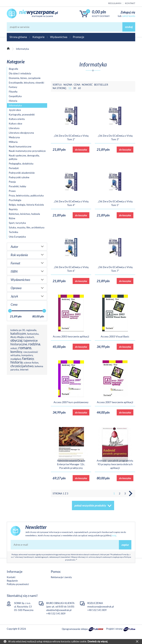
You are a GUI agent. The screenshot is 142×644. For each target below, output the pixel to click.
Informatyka (15, 105)
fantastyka (33, 334)
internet (24, 370)
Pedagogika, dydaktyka (21, 164)
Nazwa (68, 85)
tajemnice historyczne (24, 342)
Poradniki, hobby (18, 186)
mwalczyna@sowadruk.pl (101, 607)
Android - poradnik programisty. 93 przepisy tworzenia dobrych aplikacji (115, 464)
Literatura (14, 128)
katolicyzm (18, 333)
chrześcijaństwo (22, 366)
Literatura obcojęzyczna (21, 133)
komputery (27, 355)
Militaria (13, 142)
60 (79, 88)
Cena (77, 85)
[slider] (10, 311)
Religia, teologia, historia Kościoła (26, 205)
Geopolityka (15, 96)
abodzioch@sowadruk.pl (59, 610)
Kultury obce (16, 124)
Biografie (13, 69)
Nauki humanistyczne (20, 146)
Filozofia (13, 92)
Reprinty (13, 209)
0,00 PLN (99, 12)
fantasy (28, 358)
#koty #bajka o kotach (22, 337)
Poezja (12, 182)
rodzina (34, 344)
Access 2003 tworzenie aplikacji (71, 336)
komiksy (16, 352)
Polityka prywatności (18, 584)
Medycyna (14, 137)
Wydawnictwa (59, 37)
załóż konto (129, 16)
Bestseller (101, 85)
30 (75, 88)
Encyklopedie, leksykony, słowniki (26, 83)
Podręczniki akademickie (22, 173)
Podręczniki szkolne (19, 177)
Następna (131, 493)
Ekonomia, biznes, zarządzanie (25, 78)
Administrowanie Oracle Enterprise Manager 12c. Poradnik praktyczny (71, 464)
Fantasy (13, 87)
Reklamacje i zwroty (61, 577)
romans (25, 348)
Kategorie (39, 37)
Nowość (87, 85)
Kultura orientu (17, 119)
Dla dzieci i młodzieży (20, 73)
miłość (14, 348)
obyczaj (16, 340)
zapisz (125, 545)
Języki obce (15, 110)
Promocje (79, 37)
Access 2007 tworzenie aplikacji (115, 402)
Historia (13, 101)
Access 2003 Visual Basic (115, 336)
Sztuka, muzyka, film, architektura (27, 227)
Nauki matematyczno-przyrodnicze (27, 151)
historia (17, 362)
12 (70, 88)
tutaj (114, 535)
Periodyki (14, 168)
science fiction (31, 363)
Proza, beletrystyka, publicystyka (26, 196)
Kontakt (130, 3)
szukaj (129, 27)
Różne (12, 218)
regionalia (31, 330)
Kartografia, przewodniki (22, 115)
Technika (13, 232)
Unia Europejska (17, 237)
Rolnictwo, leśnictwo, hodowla (24, 214)
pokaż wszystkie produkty (90, 505)
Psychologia (15, 200)
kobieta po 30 (18, 330)
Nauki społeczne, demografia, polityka (24, 157)
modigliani (16, 359)
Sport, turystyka (17, 223)
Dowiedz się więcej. (98, 641)
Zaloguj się (128, 12)
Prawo (12, 191)
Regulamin (115, 3)
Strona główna (18, 37)
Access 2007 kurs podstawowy (71, 402)
